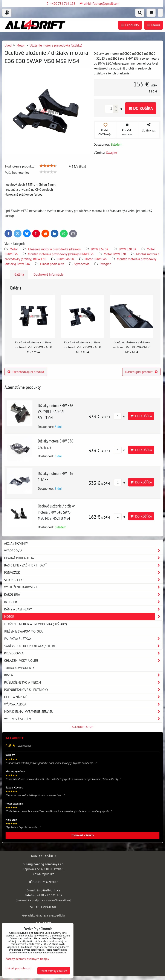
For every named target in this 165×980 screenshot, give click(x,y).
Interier (83, 602)
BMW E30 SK (128, 249)
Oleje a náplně (83, 697)
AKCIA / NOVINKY (16, 543)
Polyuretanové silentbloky (83, 690)
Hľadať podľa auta (52, 264)
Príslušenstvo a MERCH (83, 682)
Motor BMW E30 (115, 254)
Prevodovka (83, 653)
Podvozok (83, 573)
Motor (14, 249)
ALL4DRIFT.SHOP (82, 727)
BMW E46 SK (65, 259)
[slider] (48, 166)
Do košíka (141, 108)
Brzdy (83, 675)
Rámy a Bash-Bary (83, 609)
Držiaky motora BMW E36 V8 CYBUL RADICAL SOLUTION (56, 412)
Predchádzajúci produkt (26, 372)
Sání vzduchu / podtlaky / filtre (83, 646)
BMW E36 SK (100, 249)
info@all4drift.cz (49, 890)
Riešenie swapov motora (24, 631)
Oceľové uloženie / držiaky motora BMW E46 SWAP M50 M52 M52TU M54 (56, 512)
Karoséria (83, 594)
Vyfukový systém (83, 719)
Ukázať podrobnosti (19, 968)
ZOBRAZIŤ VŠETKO (82, 835)
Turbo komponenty (19, 668)
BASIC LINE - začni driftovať (83, 565)
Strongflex (83, 580)
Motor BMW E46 (95, 259)
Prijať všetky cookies (54, 971)
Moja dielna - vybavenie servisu (83, 712)
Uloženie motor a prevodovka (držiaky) (54, 249)
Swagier (105, 264)
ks (120, 416)
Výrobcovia (82, 264)
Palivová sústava (83, 639)
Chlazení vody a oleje (83, 661)
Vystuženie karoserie (83, 587)
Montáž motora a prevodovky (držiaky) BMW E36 (61, 254)
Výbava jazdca (83, 704)
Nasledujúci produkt (141, 372)
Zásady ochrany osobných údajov (27, 959)
